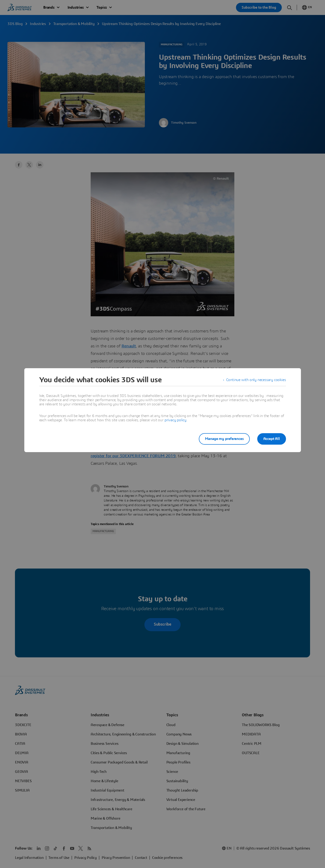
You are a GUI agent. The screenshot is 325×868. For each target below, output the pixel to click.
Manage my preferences (224, 439)
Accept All (272, 439)
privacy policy (175, 420)
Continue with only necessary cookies (256, 380)
